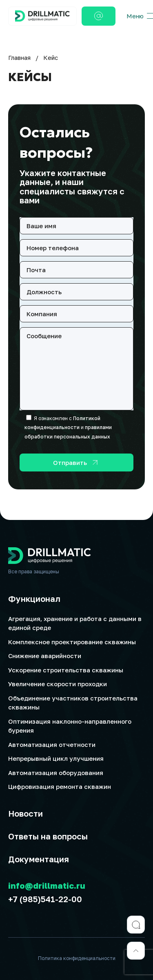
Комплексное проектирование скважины (72, 642)
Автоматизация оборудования (56, 773)
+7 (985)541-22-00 (45, 899)
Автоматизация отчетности (52, 744)
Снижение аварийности (45, 656)
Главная (19, 57)
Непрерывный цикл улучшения (56, 758)
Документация (39, 859)
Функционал (34, 599)
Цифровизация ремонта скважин (60, 786)
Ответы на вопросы (48, 836)
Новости (25, 813)
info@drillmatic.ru (47, 885)
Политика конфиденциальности (77, 958)
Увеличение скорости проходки (58, 684)
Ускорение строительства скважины (66, 670)
